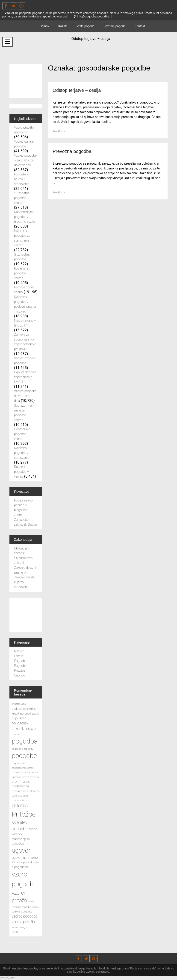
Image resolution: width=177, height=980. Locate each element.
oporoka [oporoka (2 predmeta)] (16, 734)
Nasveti (19, 651)
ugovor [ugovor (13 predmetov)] (21, 850)
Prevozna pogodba (76, 151)
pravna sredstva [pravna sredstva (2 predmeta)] (30, 777)
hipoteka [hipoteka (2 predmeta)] (31, 709)
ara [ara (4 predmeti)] (24, 703)
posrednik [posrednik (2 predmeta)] (25, 773)
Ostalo (19, 656)
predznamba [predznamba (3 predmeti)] (20, 786)
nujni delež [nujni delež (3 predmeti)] (19, 718)
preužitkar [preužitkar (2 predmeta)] (23, 796)
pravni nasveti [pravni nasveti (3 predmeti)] (21, 781)
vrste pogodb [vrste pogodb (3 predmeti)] (25, 862)
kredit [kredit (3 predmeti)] (15, 713)
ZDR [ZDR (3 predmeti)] (34, 927)
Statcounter (9, 978)
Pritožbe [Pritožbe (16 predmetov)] (24, 814)
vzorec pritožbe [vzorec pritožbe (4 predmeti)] (24, 922)
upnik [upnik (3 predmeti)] (27, 858)
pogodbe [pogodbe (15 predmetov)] (24, 756)
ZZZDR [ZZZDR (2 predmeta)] (16, 932)
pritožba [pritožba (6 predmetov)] (20, 806)
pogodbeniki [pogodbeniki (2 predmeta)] (18, 763)
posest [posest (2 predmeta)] (15, 773)
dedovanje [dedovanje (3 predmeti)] (19, 709)
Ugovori (19, 675)
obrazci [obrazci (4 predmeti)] (30, 729)
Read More (60, 131)
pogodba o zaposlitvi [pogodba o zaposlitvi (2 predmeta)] (23, 749)
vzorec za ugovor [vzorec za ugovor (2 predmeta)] (21, 927)
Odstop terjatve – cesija (81, 90)
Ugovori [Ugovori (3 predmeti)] (17, 858)
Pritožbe (20, 670)
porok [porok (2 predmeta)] (30, 768)
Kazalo (63, 26)
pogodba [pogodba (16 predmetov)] (25, 741)
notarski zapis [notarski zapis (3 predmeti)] (29, 713)
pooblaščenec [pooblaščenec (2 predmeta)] (19, 768)
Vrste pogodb (86, 26)
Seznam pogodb (115, 26)
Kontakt (140, 26)
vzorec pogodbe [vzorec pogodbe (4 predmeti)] (25, 916)
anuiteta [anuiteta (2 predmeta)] (16, 704)
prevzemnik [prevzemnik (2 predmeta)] (18, 800)
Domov (44, 26)
